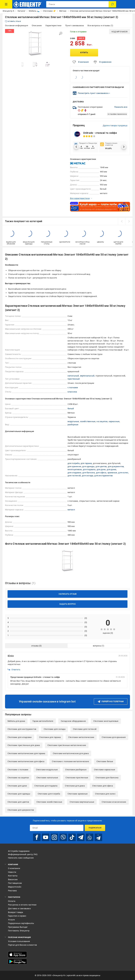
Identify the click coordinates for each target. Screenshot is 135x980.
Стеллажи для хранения (114, 737)
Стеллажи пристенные (77, 778)
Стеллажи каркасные (105, 770)
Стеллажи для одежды (19, 794)
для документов (116, 466)
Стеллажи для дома (75, 786)
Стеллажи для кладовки (20, 737)
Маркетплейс (15, 887)
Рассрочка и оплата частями (22, 905)
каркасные (114, 421)
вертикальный (87, 376)
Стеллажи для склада (55, 729)
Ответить (14, 670)
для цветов (101, 466)
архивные (112, 473)
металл (71, 510)
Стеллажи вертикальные (82, 802)
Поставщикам (15, 883)
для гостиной (74, 476)
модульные (73, 421)
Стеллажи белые (105, 761)
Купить (84, 53)
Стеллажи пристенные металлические (67, 745)
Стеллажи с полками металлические (70, 761)
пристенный (74, 379)
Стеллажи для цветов (18, 802)
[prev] (122, 221)
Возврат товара (16, 912)
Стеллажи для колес (105, 794)
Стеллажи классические (114, 802)
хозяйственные (88, 421)
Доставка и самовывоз (19, 908)
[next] (129, 221)
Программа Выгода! (18, 927)
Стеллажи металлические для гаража (26, 753)
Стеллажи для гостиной (85, 729)
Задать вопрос (67, 604)
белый (71, 409)
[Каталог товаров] (6, 4)
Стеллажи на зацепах (18, 778)
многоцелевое (75, 469)
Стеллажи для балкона (107, 778)
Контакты (13, 876)
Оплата (12, 901)
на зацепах (102, 421)
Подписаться (95, 828)
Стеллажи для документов (21, 810)
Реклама (12, 891)
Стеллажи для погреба (49, 794)
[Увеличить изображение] (61, 33)
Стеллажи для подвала (46, 786)
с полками (73, 387)
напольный (73, 376)
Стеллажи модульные (47, 770)
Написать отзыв (68, 594)
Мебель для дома (16, 721)
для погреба (74, 463)
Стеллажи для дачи (17, 786)
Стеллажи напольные (47, 778)
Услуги (11, 920)
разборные (73, 425)
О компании (14, 868)
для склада (88, 476)
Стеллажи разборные (76, 770)
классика (72, 392)
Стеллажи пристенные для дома (24, 745)
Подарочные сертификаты (21, 923)
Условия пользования (19, 941)
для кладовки (74, 473)
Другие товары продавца (115, 126)
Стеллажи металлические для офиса (26, 761)
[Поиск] (112, 4)
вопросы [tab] (97, 646)
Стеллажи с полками (18, 770)
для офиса (101, 473)
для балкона (89, 473)
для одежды (88, 466)
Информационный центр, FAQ (23, 854)
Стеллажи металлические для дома (71, 753)
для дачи (101, 469)
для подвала (89, 469)
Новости (12, 872)
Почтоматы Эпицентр (19, 931)
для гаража (86, 463)
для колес (123, 473)
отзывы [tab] (35, 646)
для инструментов (103, 476)
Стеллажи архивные (78, 794)
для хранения (74, 466)
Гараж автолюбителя (43, 721)
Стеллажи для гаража (50, 737)
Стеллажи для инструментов (22, 729)
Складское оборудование (73, 721)
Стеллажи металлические (81, 737)
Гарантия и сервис (17, 916)
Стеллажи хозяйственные (49, 802)
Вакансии (13, 879)
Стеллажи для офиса (103, 786)
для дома (111, 469)
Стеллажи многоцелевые (106, 721)
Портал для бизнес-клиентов (22, 945)
